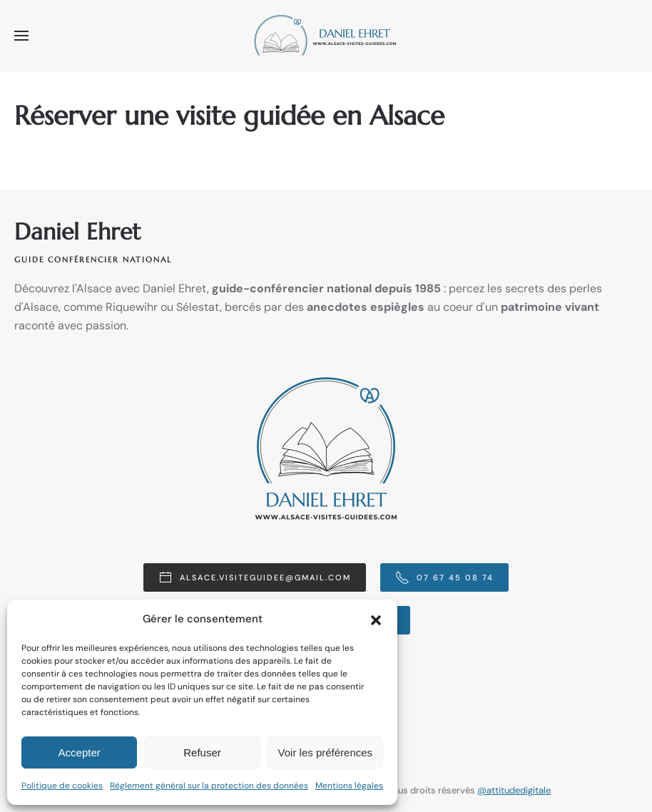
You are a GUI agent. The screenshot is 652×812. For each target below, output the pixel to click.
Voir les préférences (326, 752)
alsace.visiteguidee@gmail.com (255, 577)
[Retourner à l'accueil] (326, 36)
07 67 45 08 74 (444, 577)
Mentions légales (349, 786)
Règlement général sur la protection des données (209, 786)
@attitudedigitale (514, 791)
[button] (376, 619)
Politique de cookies (62, 786)
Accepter (80, 752)
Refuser (202, 752)
